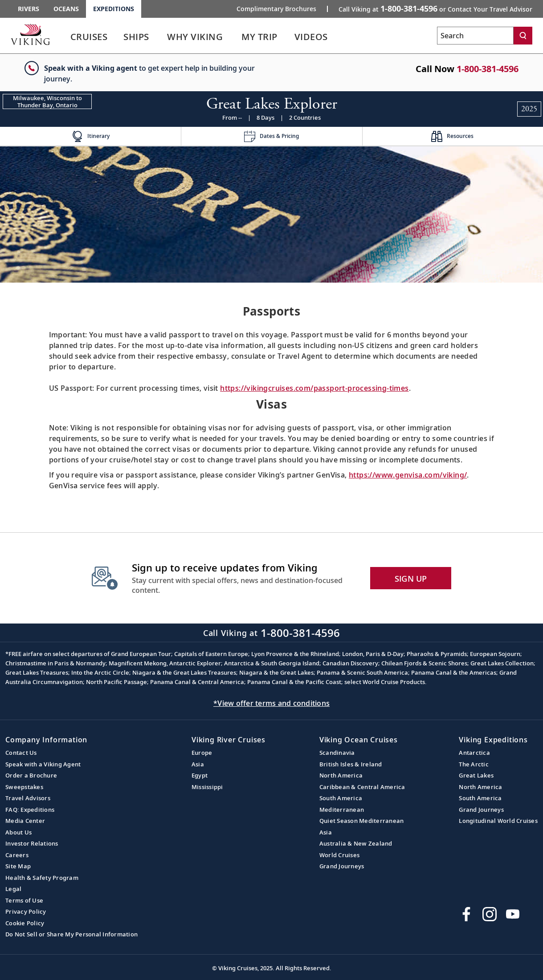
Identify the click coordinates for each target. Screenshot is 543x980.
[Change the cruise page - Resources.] (453, 136)
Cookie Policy (25, 923)
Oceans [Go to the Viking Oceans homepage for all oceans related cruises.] (66, 9)
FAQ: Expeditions (30, 810)
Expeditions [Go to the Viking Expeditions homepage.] (114, 9)
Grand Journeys (342, 866)
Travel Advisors (28, 798)
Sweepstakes (24, 787)
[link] (89, 39)
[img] (271, 215)
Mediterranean (342, 810)
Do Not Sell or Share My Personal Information (71, 934)
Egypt (200, 775)
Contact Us (21, 753)
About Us (18, 832)
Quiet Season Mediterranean (362, 821)
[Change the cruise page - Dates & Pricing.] (271, 136)
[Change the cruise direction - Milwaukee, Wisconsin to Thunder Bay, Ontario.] (47, 101)
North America (341, 775)
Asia (198, 764)
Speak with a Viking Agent (43, 764)
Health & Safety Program (42, 878)
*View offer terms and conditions (271, 703)
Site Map (18, 866)
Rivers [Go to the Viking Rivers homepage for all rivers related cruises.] (29, 9)
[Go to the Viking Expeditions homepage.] (30, 34)
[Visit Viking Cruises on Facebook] (466, 914)
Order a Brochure (31, 775)
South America (341, 798)
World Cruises (339, 855)
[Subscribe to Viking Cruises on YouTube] (513, 914)
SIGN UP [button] (411, 579)
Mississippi (207, 787)
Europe (202, 753)
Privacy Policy (26, 911)
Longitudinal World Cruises (498, 821)
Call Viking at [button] (435, 8)
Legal (13, 889)
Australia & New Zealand (356, 843)
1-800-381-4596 (488, 69)
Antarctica (474, 753)
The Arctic (474, 764)
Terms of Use (24, 900)
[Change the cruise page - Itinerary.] (90, 136)
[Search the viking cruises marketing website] (475, 36)
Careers (17, 855)
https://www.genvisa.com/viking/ (408, 475)
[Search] (523, 36)
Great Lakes (476, 775)
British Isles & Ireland (351, 764)
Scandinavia (337, 753)
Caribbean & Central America (362, 787)
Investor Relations (32, 843)
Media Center (25, 821)
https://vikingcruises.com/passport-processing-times (314, 388)
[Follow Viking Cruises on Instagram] (490, 914)
